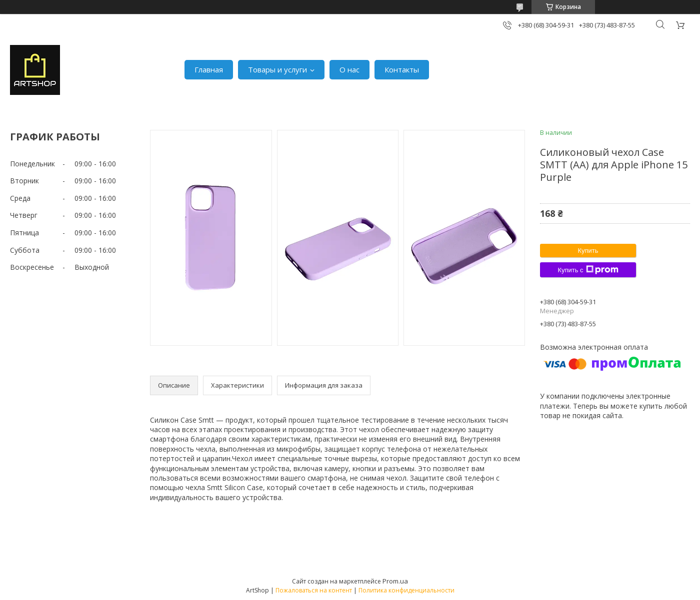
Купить (588, 251)
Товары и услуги (277, 69)
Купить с (588, 270)
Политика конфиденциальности (406, 590)
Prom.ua (395, 581)
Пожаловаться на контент (314, 590)
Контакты (402, 69)
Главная (209, 69)
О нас (349, 69)
